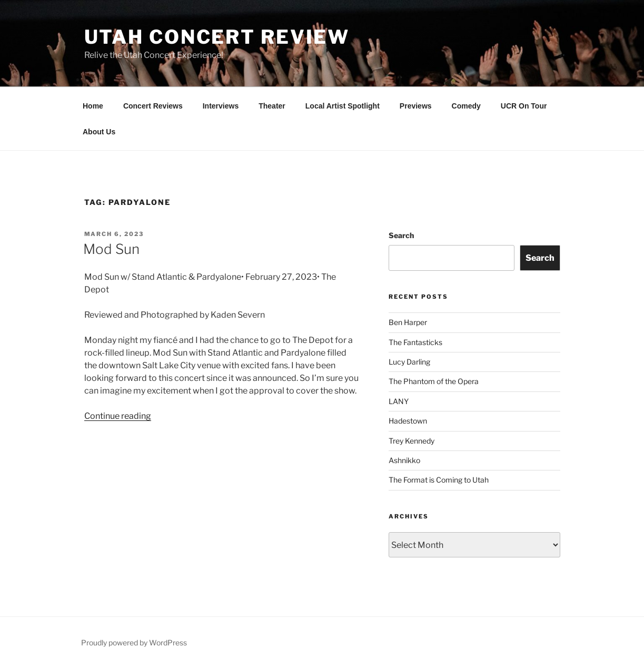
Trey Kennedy (412, 441)
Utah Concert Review (217, 37)
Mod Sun (111, 249)
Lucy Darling (409, 362)
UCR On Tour (524, 106)
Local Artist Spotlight (343, 106)
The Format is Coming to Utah (439, 480)
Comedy (466, 106)
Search (401, 235)
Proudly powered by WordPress (134, 643)
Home (93, 106)
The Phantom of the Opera (434, 381)
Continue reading (118, 416)
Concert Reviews (153, 106)
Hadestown (408, 421)
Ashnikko (404, 460)
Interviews (221, 106)
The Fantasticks (415, 342)
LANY (399, 401)
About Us (99, 132)
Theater (272, 106)
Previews (416, 106)
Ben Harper (408, 322)
